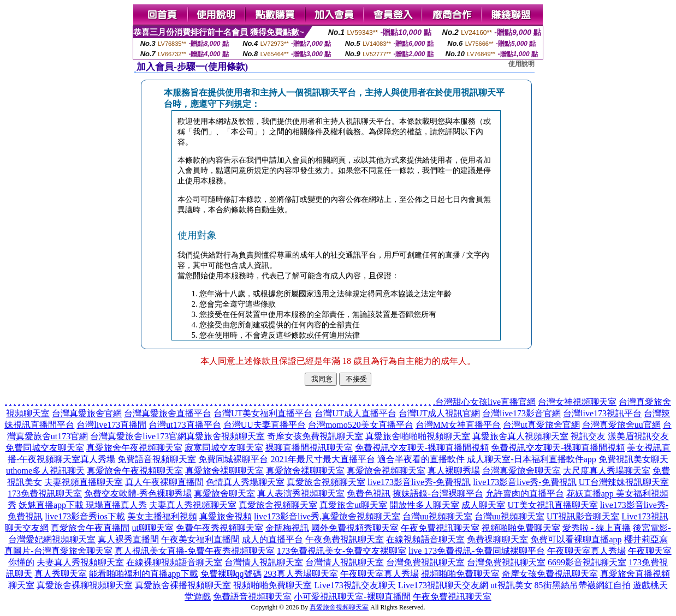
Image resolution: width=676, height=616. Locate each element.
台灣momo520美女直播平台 (361, 425)
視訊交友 (588, 436)
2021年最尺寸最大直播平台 (323, 459)
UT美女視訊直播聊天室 (552, 505)
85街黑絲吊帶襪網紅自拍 (583, 585)
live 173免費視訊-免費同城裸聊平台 (476, 551)
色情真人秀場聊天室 (245, 482)
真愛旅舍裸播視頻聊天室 (183, 585)
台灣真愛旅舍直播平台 (168, 413)
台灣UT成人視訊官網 (439, 413)
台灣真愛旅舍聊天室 (521, 471)
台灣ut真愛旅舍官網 (541, 425)
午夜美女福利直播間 (200, 539)
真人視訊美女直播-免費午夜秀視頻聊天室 (195, 551)
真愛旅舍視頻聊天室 (226, 436)
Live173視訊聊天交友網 (443, 585)
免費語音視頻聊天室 (157, 459)
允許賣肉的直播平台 (525, 494)
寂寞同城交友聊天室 (224, 448)
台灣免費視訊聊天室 (425, 562)
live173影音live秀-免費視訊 (419, 482)
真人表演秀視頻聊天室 (301, 494)
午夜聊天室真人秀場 (586, 551)
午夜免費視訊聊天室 (440, 528)
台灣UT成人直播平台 (355, 413)
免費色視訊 (369, 494)
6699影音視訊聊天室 (587, 562)
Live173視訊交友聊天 (355, 585)
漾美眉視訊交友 (638, 436)
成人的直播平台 (272, 539)
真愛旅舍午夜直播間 (90, 528)
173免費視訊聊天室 (45, 494)
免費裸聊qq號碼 (231, 574)
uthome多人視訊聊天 (45, 471)
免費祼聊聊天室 (497, 539)
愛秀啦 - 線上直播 (597, 528)
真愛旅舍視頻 (226, 516)
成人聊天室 (483, 505)
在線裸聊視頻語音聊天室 (174, 562)
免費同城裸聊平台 (233, 459)
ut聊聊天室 (152, 528)
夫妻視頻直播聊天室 (84, 482)
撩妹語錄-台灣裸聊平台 (438, 494)
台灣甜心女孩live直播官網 (485, 402)
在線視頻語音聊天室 (425, 539)
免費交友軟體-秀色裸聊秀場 (138, 494)
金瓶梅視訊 (287, 528)
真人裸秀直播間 (128, 539)
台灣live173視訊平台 (602, 413)
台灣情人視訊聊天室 (264, 562)
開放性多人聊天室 (424, 505)
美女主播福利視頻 (162, 516)
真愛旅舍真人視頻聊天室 (520, 436)
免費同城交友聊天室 (45, 448)
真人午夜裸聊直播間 (164, 482)
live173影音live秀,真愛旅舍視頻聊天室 (327, 516)
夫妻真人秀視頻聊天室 (193, 505)
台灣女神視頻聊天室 (577, 402)
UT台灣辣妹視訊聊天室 (624, 482)
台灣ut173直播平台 (185, 425)
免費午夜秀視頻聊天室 (220, 528)
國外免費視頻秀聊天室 (355, 528)
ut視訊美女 (511, 585)
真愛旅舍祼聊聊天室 (224, 471)
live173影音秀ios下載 (85, 516)
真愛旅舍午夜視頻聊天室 (134, 448)
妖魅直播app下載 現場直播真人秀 (83, 505)
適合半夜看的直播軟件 (421, 459)
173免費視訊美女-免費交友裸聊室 (342, 551)
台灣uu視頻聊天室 (437, 516)
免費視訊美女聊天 (633, 459)
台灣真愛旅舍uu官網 (621, 425)
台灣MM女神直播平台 (458, 425)
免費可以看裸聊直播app (576, 539)
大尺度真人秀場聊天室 (607, 471)
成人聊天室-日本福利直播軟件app (531, 459)
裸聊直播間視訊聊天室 (309, 448)
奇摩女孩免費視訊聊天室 (315, 436)
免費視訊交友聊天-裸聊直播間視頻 (422, 448)
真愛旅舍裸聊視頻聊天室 (85, 585)
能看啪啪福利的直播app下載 (143, 574)
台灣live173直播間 (111, 425)
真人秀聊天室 (61, 574)
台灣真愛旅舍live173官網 (138, 436)
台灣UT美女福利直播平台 (263, 413)
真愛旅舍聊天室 (224, 494)
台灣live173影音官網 (521, 413)
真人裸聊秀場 (454, 471)
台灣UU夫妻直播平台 (265, 425)
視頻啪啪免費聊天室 (521, 528)
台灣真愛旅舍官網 (87, 413)
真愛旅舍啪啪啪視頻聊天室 (418, 436)
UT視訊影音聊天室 (583, 516)
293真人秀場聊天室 (301, 574)
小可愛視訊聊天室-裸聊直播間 (352, 597)
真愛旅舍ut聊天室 (353, 505)
